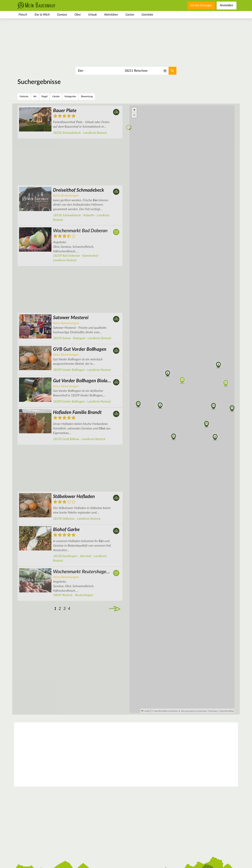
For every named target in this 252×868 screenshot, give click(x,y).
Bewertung (87, 97)
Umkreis (24, 97)
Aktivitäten (111, 15)
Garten (130, 15)
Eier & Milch (42, 15)
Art (35, 97)
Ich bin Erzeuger (201, 5)
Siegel (44, 97)
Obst (78, 15)
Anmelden (227, 5)
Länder (56, 97)
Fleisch (23, 15)
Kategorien (70, 97)
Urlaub (92, 15)
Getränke (147, 15)
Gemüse (62, 15)
